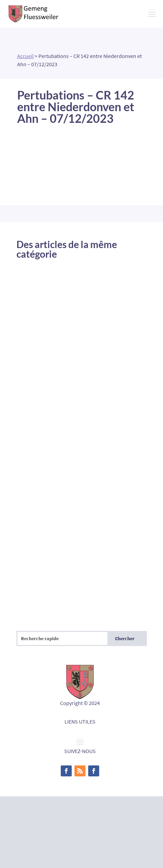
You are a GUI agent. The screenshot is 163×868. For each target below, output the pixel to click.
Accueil (25, 56)
